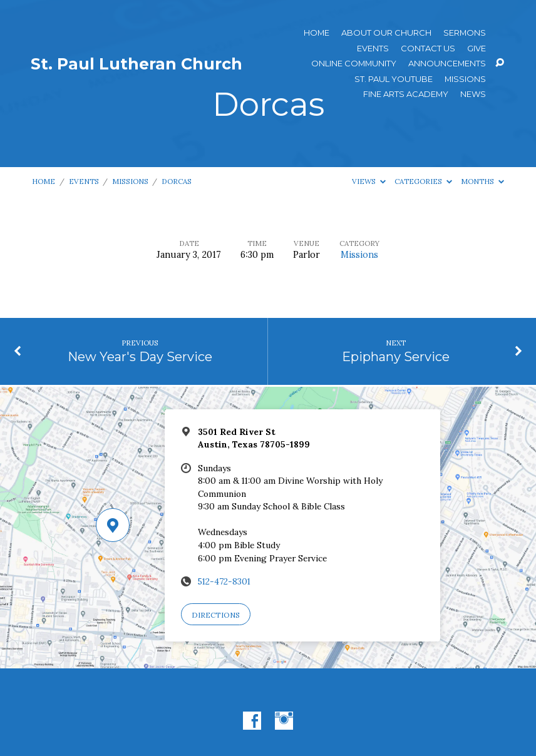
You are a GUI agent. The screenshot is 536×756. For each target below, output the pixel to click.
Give (477, 49)
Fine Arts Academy (406, 94)
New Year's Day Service (140, 356)
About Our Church (386, 33)
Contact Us (428, 49)
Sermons (465, 33)
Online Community (354, 64)
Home (317, 33)
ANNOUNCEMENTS (447, 64)
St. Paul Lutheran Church (137, 64)
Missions (465, 79)
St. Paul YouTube (394, 79)
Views (369, 181)
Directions (216, 615)
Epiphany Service (396, 356)
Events (373, 49)
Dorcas (177, 181)
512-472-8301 (224, 581)
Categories (423, 181)
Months (482, 181)
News (473, 94)
